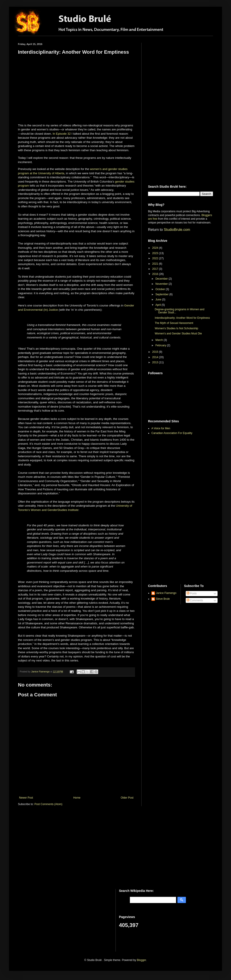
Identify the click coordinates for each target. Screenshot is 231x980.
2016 (156, 274)
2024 (156, 248)
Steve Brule (163, 599)
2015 (156, 352)
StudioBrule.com (177, 230)
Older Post (127, 798)
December (162, 279)
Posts (192, 593)
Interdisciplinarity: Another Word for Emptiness (182, 318)
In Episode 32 (62, 134)
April (158, 305)
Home (77, 798)
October (161, 289)
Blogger (141, 960)
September (162, 294)
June (159, 300)
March (160, 340)
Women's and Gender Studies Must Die (178, 334)
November (162, 284)
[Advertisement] (168, 110)
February (161, 345)
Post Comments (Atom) (48, 804)
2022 (156, 258)
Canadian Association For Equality (172, 433)
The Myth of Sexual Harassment (174, 323)
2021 (156, 264)
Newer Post (26, 798)
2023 (156, 253)
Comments (195, 600)
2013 (156, 362)
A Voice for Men (161, 428)
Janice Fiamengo (166, 593)
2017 (156, 269)
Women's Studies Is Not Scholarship (177, 328)
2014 (156, 357)
